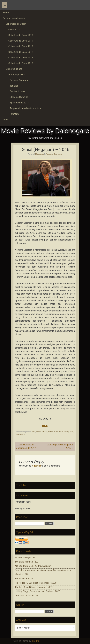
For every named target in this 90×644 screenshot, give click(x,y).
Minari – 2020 (22, 574)
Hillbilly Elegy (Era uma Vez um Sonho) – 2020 (37, 591)
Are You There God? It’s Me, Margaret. (33, 566)
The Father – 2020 (24, 579)
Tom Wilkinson (20, 434)
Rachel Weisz (58, 432)
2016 (34, 432)
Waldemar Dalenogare (54, 154)
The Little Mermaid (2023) (28, 562)
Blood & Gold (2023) (25, 558)
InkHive (35, 641)
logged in (36, 466)
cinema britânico (42, 432)
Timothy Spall (68, 432)
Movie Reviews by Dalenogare (45, 131)
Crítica (51, 432)
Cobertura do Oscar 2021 (27, 596)
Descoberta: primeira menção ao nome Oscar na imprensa (43, 570)
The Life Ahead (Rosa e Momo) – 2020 (34, 587)
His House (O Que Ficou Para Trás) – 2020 (36, 583)
